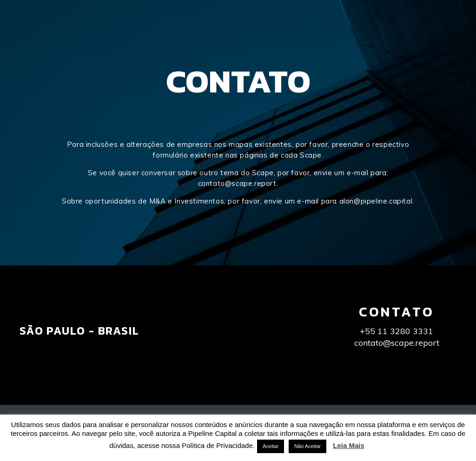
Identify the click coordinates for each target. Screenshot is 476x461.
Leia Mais (349, 445)
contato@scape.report (237, 183)
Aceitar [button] (271, 446)
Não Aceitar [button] (307, 446)
